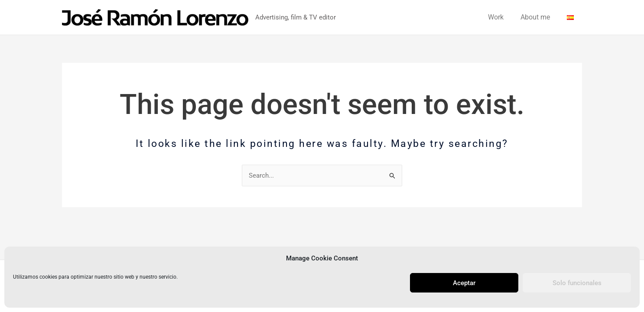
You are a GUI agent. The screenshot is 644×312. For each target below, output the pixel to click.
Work (503, 17)
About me (540, 17)
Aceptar (464, 283)
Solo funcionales (577, 283)
